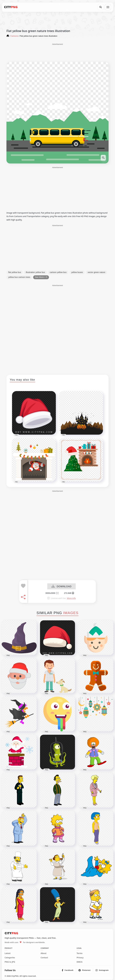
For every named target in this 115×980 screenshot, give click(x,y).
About (43, 953)
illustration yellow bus (35, 272)
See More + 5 (41, 277)
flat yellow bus (15, 272)
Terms (80, 953)
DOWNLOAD (61, 586)
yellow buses (77, 272)
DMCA (80, 962)
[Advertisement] (57, 52)
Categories (10, 958)
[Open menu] (108, 7)
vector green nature (96, 272)
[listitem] (68, 970)
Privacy (80, 958)
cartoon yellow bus (58, 272)
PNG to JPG (10, 962)
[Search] (101, 7)
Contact (44, 958)
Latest (8, 953)
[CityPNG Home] (11, 7)
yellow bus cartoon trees (19, 277)
